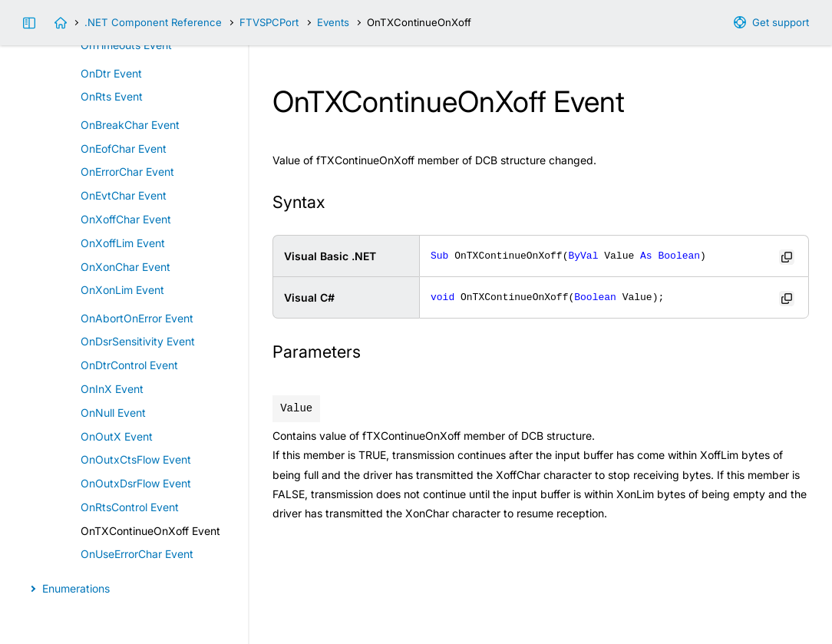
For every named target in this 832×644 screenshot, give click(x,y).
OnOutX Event (117, 436)
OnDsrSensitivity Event (138, 341)
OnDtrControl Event (129, 365)
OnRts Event (112, 96)
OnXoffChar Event (126, 219)
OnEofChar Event (124, 149)
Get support (781, 22)
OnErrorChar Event (127, 172)
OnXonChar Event (125, 267)
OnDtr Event (111, 73)
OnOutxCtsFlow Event (136, 459)
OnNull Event (113, 413)
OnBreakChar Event (130, 125)
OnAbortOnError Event (137, 318)
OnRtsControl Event (130, 507)
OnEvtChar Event (124, 195)
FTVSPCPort (269, 22)
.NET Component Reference (153, 22)
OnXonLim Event (122, 290)
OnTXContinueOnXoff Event (150, 531)
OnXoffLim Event (123, 243)
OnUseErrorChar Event (137, 554)
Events (333, 22)
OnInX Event (112, 389)
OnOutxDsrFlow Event (136, 483)
